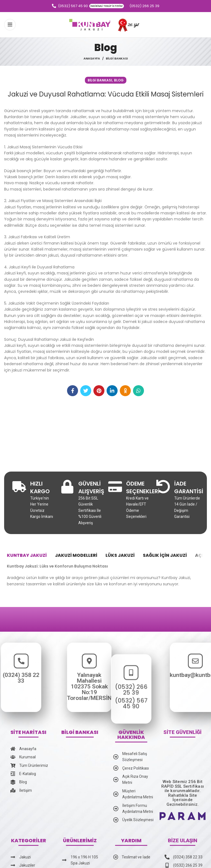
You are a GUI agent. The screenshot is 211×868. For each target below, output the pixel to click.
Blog (119, 80)
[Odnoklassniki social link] (125, 391)
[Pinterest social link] (99, 391)
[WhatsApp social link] (138, 391)
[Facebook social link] (73, 391)
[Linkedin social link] (112, 391)
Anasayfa (92, 58)
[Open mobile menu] (10, 25)
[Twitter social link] (86, 391)
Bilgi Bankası (117, 58)
